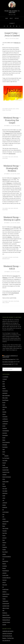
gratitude (4, 475)
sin (3, 587)
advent (4, 388)
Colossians (5, 417)
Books (4, 403)
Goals (4, 465)
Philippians (8, 110)
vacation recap (6, 606)
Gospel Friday (6, 470)
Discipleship (5, 435)
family (4, 452)
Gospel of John (6, 472)
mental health (5, 521)
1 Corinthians (5, 377)
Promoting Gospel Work (15, 132)
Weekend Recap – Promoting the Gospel (12, 120)
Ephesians (5, 445)
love (3, 514)
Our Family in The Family (8, 362)
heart (4, 484)
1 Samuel (5, 379)
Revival (4, 568)
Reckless (15, 178)
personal (4, 538)
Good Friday (5, 468)
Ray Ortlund (5, 552)
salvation (4, 573)
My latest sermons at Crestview (10, 356)
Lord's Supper (6, 512)
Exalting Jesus (12, 109)
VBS (3, 610)
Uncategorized (6, 603)
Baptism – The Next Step (8, 638)
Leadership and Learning (8, 631)
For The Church (6, 458)
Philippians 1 (5, 278)
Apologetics (5, 391)
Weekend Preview (6, 618)
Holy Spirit (5, 489)
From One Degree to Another (12, 12)
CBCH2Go (10, 237)
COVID (4, 426)
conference (5, 419)
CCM (3, 410)
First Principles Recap (7, 636)
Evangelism (5, 447)
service (4, 582)
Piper (4, 540)
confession (5, 424)
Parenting (5, 531)
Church (4, 414)
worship (4, 625)
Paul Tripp (5, 533)
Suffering (4, 592)
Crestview (5, 428)
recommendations (7, 557)
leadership (5, 507)
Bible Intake (5, 398)
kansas (4, 505)
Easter (4, 438)
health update (5, 482)
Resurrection (5, 561)
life (3, 510)
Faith (4, 449)
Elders (4, 440)
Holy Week (5, 491)
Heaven (4, 486)
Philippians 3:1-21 (6, 180)
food (4, 454)
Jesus (4, 498)
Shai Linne (5, 585)
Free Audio (11, 157)
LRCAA (4, 519)
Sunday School (6, 594)
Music (4, 526)
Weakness (5, 613)
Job (3, 500)
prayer (4, 545)
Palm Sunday (5, 528)
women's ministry (6, 622)
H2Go (4, 479)
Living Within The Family (8, 359)
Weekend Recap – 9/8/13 (12, 267)
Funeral (4, 463)
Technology (5, 596)
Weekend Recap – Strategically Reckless (12, 168)
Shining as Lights (17, 227)
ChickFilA (6, 456)
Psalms (4, 550)
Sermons (4, 580)
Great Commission (7, 477)
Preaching (5, 547)
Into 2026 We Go (6, 641)
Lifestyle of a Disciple (7, 633)
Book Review (5, 400)
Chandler (4, 412)
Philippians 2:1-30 (9, 229)
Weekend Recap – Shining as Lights (12, 218)
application (5, 393)
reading (4, 554)
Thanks (4, 599)
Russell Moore (6, 571)
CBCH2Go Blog (12, 154)
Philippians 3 (9, 183)
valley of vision (6, 608)
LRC (3, 517)
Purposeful (15, 276)
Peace (4, 535)
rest (3, 559)
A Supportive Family (7, 364)
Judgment (5, 503)
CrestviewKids (6, 431)
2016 (4, 381)
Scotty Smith (5, 575)
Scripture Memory (6, 578)
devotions (5, 433)
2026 (4, 384)
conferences (5, 421)
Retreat (4, 564)
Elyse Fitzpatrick (6, 442)
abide (4, 386)
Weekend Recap (6, 259)
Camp (4, 405)
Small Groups (6, 303)
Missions (16, 157)
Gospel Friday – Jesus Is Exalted (12, 34)
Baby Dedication (6, 395)
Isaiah (4, 496)
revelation (5, 566)
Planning (4, 543)
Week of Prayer (6, 615)
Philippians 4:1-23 (9, 133)
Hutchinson (5, 493)
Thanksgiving (5, 601)
